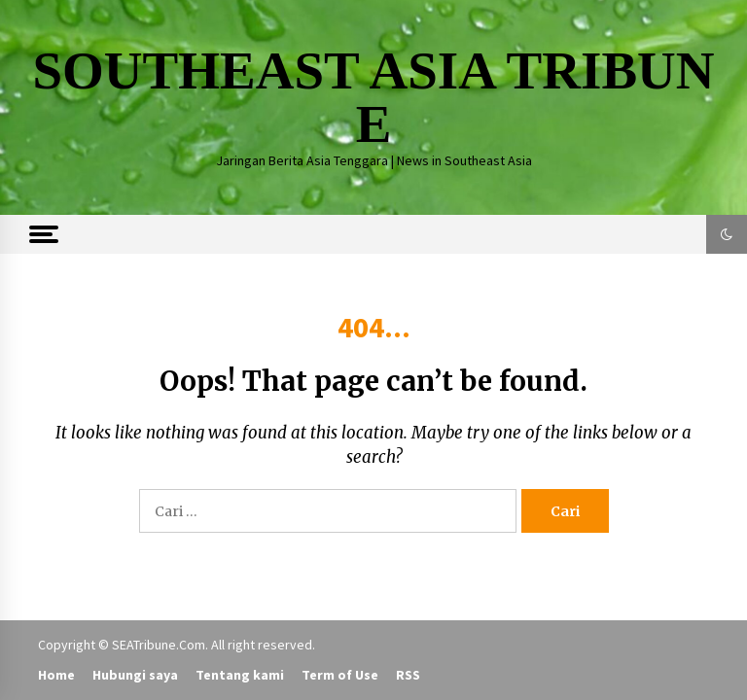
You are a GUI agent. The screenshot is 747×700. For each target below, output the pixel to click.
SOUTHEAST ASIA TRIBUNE (373, 97)
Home (56, 675)
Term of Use (340, 675)
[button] (727, 234)
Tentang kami (240, 675)
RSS (408, 675)
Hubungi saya (135, 675)
